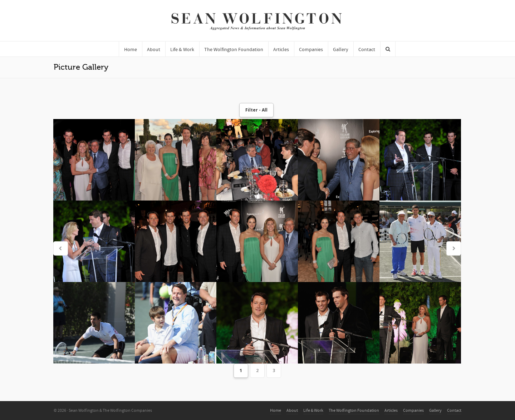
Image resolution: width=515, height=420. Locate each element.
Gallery (435, 411)
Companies (413, 411)
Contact (454, 411)
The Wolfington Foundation (354, 411)
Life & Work (313, 411)
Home (276, 411)
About (292, 411)
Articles (391, 411)
